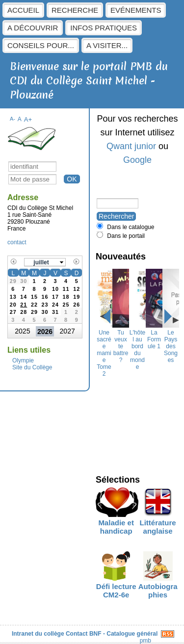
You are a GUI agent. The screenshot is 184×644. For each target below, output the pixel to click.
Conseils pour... (41, 45)
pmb (145, 641)
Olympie (23, 361)
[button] (45, 262)
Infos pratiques (104, 28)
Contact (77, 634)
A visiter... (107, 45)
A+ (28, 119)
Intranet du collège (38, 634)
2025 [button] (22, 331)
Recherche (75, 10)
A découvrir (33, 28)
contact (17, 242)
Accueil (23, 10)
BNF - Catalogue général (123, 634)
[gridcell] (24, 304)
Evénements (136, 10)
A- (13, 119)
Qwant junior (131, 146)
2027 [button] (67, 331)
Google (137, 160)
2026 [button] (45, 332)
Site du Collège (32, 367)
